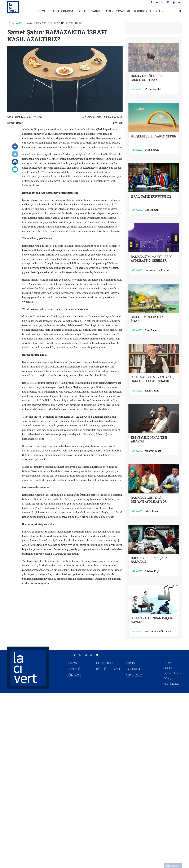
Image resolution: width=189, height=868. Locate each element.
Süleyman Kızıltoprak (157, 270)
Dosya (29, 23)
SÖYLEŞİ (53, 11)
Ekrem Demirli (153, 89)
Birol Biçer (151, 330)
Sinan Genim (152, 391)
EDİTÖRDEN (140, 11)
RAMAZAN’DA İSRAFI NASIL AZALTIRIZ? (59, 23)
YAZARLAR (123, 11)
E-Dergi (168, 678)
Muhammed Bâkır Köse (158, 632)
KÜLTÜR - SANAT (89, 11)
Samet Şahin (15, 123)
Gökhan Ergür (153, 571)
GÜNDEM (67, 11)
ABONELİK (157, 11)
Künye (167, 662)
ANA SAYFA (16, 23)
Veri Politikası (171, 684)
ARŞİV (109, 11)
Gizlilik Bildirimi (173, 673)
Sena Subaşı (152, 150)
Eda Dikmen (152, 210)
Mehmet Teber (153, 451)
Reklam (168, 668)
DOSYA (41, 11)
